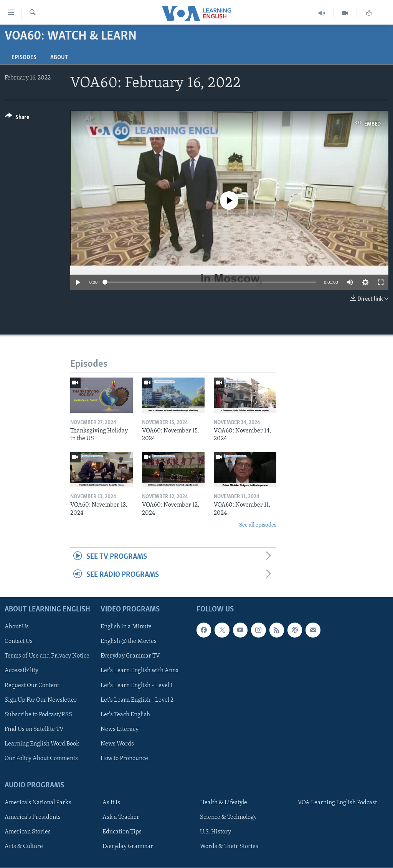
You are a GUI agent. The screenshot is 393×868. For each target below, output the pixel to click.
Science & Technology (228, 818)
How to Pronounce (124, 759)
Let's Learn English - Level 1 (137, 686)
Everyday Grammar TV (130, 656)
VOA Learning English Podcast (337, 803)
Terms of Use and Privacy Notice (47, 656)
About (59, 58)
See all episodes (258, 525)
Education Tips (122, 832)
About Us (17, 627)
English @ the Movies (129, 642)
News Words (117, 744)
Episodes (24, 58)
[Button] (17, 118)
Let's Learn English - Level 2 (137, 700)
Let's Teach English (125, 715)
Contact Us (19, 642)
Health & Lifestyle (224, 803)
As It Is (111, 803)
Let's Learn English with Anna (140, 671)
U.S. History (215, 832)
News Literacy (120, 729)
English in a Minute (126, 627)
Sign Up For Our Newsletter (41, 700)
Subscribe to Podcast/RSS (38, 715)
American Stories (28, 832)
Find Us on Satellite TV (34, 729)
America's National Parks (38, 803)
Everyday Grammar (128, 847)
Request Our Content (32, 686)
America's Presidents (33, 818)
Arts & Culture (24, 847)
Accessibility (21, 671)
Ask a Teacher (121, 818)
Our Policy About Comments (41, 759)
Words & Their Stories (229, 847)
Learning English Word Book (42, 744)
